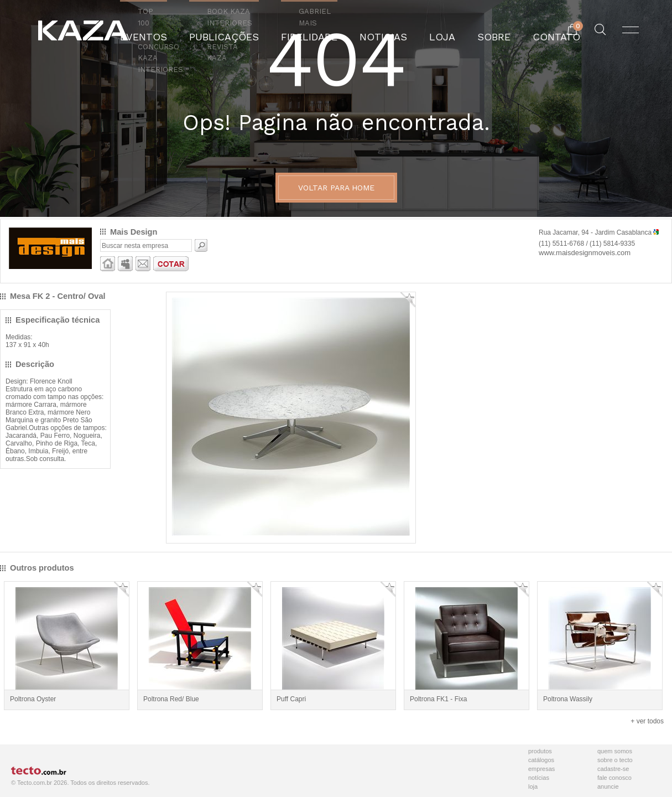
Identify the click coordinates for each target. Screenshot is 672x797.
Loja (533, 786)
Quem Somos (615, 751)
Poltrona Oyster (33, 699)
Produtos (540, 751)
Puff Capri (291, 699)
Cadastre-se (613, 769)
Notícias (539, 778)
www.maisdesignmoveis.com (585, 253)
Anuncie (608, 786)
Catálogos (541, 760)
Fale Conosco (614, 778)
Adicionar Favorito (408, 300)
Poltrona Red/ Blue (171, 699)
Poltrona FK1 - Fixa (438, 699)
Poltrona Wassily (568, 699)
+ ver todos (647, 721)
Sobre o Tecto (615, 760)
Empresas (541, 769)
